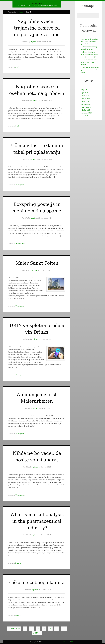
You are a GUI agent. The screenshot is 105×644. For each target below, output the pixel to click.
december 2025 (86, 104)
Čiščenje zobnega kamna (37, 583)
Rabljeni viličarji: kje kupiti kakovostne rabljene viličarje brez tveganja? (90, 54)
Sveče (17, 67)
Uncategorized (20, 185)
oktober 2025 (86, 110)
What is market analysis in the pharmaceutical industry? (37, 521)
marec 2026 (85, 96)
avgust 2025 (85, 116)
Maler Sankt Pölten (37, 263)
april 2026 (85, 93)
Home (21, 12)
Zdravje (18, 563)
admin (34, 100)
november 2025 (87, 107)
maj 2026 (85, 90)
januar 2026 (85, 101)
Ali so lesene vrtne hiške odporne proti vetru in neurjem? (89, 62)
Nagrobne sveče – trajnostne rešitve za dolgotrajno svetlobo (37, 28)
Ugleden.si (37, 3)
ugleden (34, 42)
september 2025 (87, 113)
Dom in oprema (21, 244)
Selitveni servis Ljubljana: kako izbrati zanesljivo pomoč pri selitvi (90, 41)
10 (64, 629)
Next (37, 633)
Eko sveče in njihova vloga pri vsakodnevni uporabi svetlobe (90, 70)
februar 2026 (86, 98)
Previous (14, 629)
